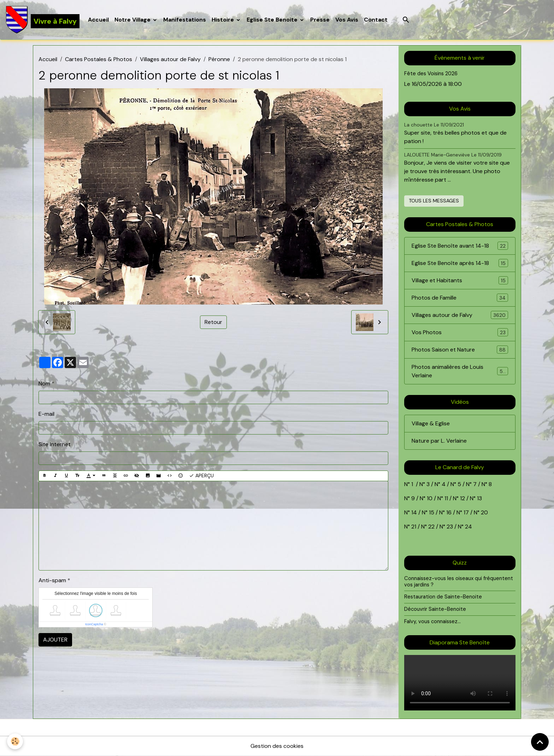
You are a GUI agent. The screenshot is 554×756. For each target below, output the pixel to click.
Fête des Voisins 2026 (431, 73)
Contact (376, 20)
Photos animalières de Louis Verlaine (460, 371)
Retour (213, 322)
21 (414, 527)
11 (446, 498)
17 (466, 512)
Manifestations (185, 20)
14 (414, 512)
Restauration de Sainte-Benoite (443, 597)
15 (432, 512)
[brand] (43, 20)
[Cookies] (15, 741)
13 (479, 498)
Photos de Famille (460, 298)
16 (449, 512)
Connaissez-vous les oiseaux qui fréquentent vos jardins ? (459, 581)
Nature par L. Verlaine (439, 441)
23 (450, 527)
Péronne (219, 59)
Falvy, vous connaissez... (432, 621)
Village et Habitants (460, 280)
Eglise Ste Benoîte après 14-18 (460, 263)
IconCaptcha (94, 624)
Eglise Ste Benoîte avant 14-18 (460, 246)
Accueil (98, 20)
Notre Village (133, 20)
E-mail (46, 414)
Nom (44, 383)
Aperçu (201, 476)
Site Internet (55, 444)
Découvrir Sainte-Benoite (435, 609)
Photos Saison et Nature (460, 350)
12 (463, 498)
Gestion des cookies (277, 746)
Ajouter (55, 640)
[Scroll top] (540, 742)
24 (468, 527)
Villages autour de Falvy (170, 59)
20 (484, 512)
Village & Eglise (431, 423)
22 (431, 527)
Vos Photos (460, 332)
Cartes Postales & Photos (99, 59)
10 (429, 498)
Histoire (223, 20)
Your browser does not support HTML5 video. (460, 683)
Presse (320, 20)
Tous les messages (434, 201)
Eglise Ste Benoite (273, 20)
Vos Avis (347, 20)
